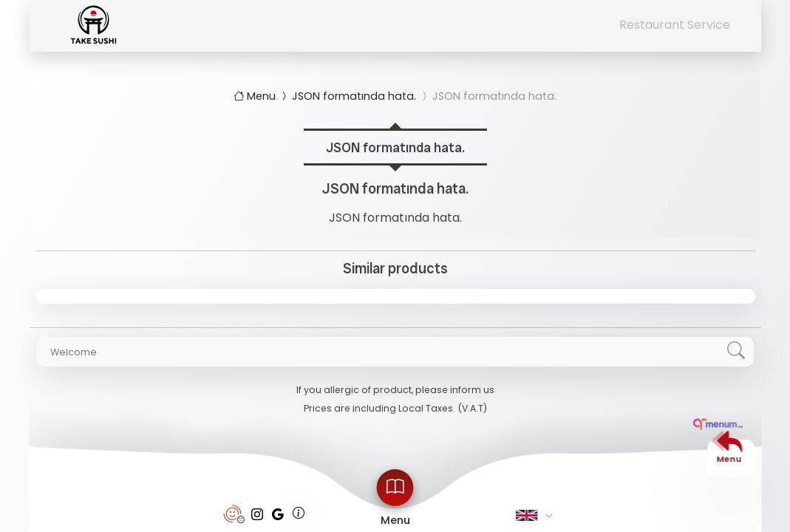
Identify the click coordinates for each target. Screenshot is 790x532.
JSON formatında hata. (347, 96)
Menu (256, 96)
